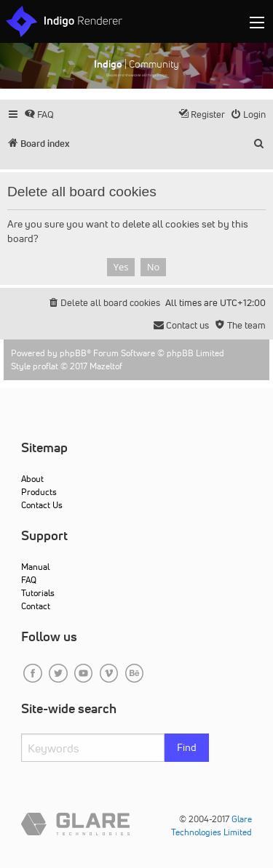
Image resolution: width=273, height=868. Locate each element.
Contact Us (42, 505)
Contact (36, 606)
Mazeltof (106, 366)
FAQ (29, 580)
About (32, 479)
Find (187, 747)
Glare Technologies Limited (211, 825)
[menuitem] (39, 114)
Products (39, 492)
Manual (35, 567)
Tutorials (38, 593)
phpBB (73, 353)
